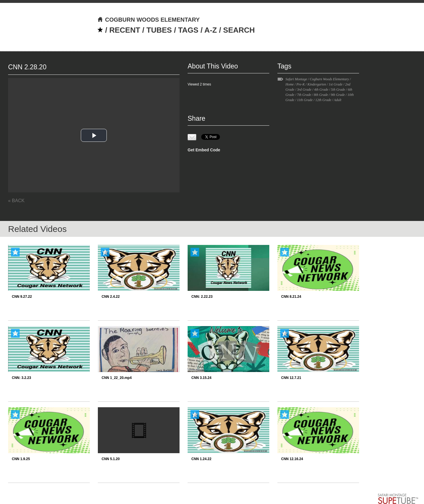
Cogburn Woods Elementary (329, 79)
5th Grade (338, 90)
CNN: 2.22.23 (202, 297)
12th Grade (323, 100)
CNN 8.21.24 (291, 297)
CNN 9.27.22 (22, 297)
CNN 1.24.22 (201, 459)
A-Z (211, 30)
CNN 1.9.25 (21, 459)
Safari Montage (296, 79)
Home (290, 84)
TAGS (188, 30)
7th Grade (304, 95)
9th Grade (338, 95)
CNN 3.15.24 (201, 378)
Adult (338, 100)
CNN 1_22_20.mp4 (117, 378)
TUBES (159, 30)
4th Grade (321, 90)
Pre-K (301, 84)
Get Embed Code (204, 150)
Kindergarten (317, 84)
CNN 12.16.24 (292, 459)
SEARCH (239, 30)
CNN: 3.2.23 (22, 378)
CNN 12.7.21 (291, 378)
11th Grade (305, 100)
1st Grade (336, 84)
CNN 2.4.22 (111, 297)
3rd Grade (304, 90)
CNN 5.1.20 (111, 459)
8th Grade (321, 95)
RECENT (125, 30)
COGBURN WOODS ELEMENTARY (149, 20)
